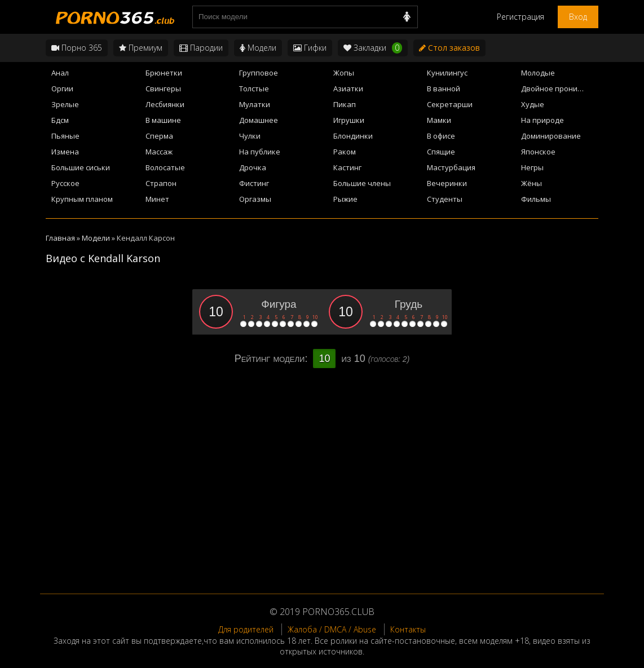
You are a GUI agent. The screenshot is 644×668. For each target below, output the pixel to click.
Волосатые (165, 167)
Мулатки (255, 104)
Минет (157, 199)
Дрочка (253, 167)
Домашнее (259, 120)
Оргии (62, 89)
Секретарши (450, 104)
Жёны (531, 183)
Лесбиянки (165, 104)
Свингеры (163, 89)
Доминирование (551, 136)
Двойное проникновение (560, 89)
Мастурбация (451, 167)
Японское (538, 152)
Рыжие (345, 199)
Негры (532, 167)
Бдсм (60, 120)
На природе (542, 120)
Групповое (259, 73)
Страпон (161, 183)
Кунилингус (447, 73)
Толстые (254, 89)
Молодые (538, 73)
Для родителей (246, 629)
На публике (260, 152)
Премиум (141, 48)
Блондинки (353, 136)
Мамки (439, 120)
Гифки (310, 48)
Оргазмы (255, 199)
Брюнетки (164, 73)
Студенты (445, 199)
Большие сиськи (81, 167)
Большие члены (362, 183)
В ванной (444, 89)
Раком (345, 152)
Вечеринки (447, 183)
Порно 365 (77, 48)
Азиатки (348, 89)
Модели (258, 48)
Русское (65, 183)
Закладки (373, 48)
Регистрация (521, 17)
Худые (533, 104)
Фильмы (536, 199)
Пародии (201, 48)
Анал (60, 73)
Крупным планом (82, 199)
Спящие (441, 152)
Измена (65, 152)
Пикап (345, 104)
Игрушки (349, 120)
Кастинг (347, 167)
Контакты (408, 629)
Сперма (159, 136)
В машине (163, 120)
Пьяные (65, 136)
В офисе (441, 136)
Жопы (344, 73)
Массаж (159, 152)
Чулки (250, 136)
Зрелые (65, 104)
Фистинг (254, 183)
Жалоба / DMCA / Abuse (332, 629)
